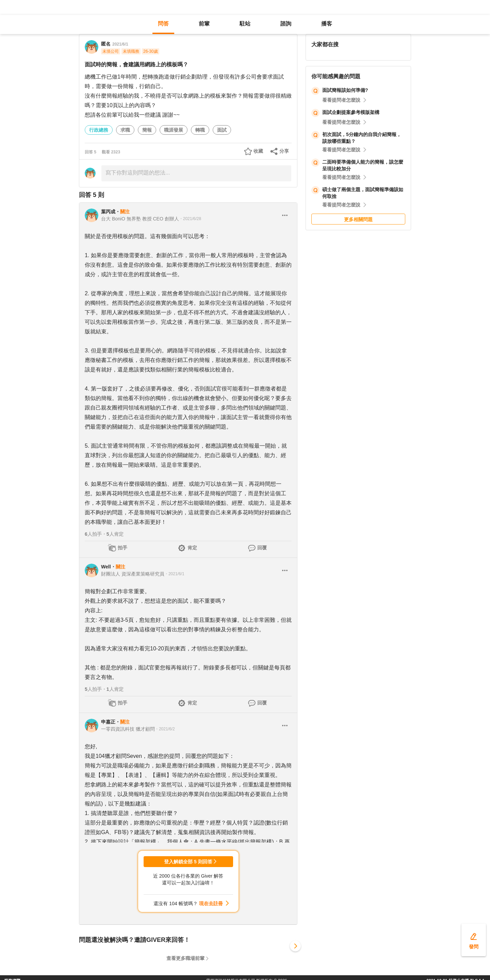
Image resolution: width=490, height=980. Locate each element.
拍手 (122, 548)
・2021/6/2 (165, 729)
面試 (222, 130)
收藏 (258, 151)
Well (106, 567)
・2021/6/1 (174, 574)
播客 (327, 24)
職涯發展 (174, 130)
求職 (125, 130)
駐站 (245, 24)
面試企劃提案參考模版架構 (351, 112)
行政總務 (99, 130)
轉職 (200, 130)
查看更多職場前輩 (185, 958)
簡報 (147, 130)
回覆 (262, 548)
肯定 (192, 548)
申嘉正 (108, 722)
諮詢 (286, 24)
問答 (163, 24)
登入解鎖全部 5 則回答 (188, 862)
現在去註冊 (211, 903)
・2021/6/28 (190, 219)
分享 (284, 151)
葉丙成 (108, 212)
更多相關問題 (358, 219)
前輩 (204, 24)
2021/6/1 (120, 44)
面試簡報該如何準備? (345, 90)
